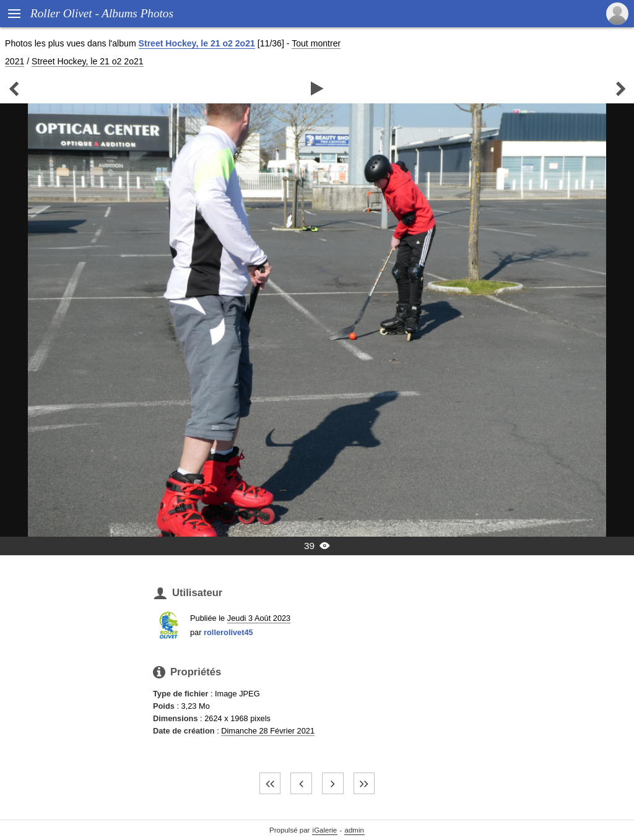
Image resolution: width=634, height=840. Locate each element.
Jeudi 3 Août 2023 (259, 618)
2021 (15, 61)
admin (354, 830)
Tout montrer (316, 43)
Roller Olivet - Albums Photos (102, 13)
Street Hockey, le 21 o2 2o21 (197, 43)
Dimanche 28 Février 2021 (268, 731)
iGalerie (325, 830)
